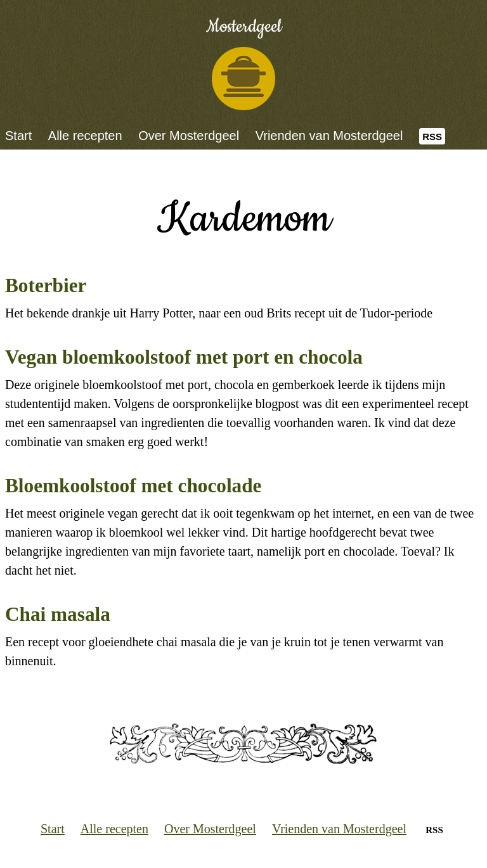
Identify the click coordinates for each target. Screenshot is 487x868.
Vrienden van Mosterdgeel (329, 136)
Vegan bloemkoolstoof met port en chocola (184, 357)
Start (18, 136)
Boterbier (46, 285)
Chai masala (58, 614)
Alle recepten (85, 136)
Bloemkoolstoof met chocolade (133, 486)
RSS (432, 137)
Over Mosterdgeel (189, 136)
